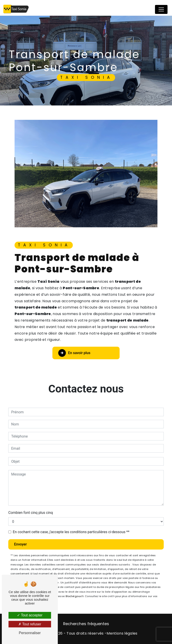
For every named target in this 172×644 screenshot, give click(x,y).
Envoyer (20, 544)
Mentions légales (122, 633)
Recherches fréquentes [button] (86, 624)
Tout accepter (30, 615)
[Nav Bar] (161, 9)
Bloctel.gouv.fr (75, 596)
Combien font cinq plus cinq (31, 513)
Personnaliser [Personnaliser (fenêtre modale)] (30, 633)
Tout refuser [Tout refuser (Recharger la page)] (30, 624)
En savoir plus (74, 353)
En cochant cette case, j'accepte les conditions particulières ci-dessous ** (71, 532)
